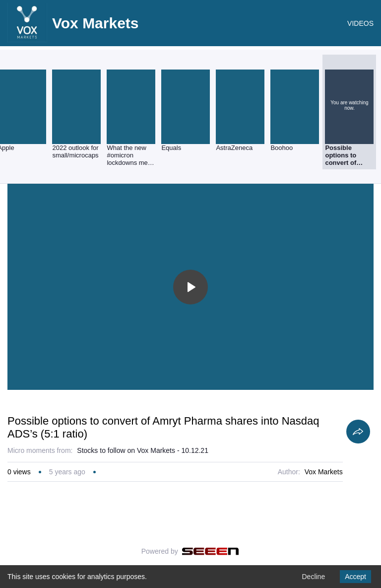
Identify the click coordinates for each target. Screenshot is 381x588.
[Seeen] (211, 551)
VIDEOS (360, 23)
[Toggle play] (190, 287)
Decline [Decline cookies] (313, 577)
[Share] (358, 432)
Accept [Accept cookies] (355, 577)
